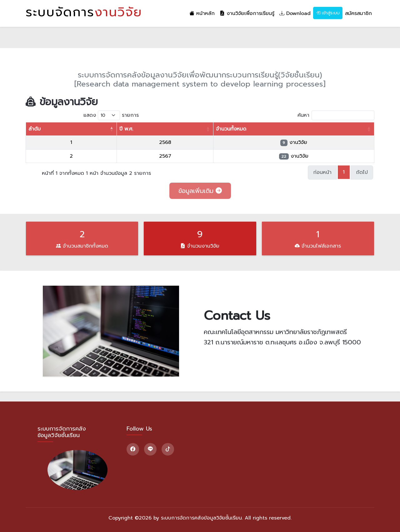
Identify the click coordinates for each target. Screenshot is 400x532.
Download (295, 13)
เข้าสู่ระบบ (328, 13)
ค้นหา (336, 115)
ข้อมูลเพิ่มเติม (200, 191)
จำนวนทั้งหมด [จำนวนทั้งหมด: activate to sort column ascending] (231, 129)
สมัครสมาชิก (358, 13)
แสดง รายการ (111, 115)
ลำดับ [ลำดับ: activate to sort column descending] (35, 129)
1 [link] (344, 172)
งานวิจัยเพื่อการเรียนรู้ (247, 13)
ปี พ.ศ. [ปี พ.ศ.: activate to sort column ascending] (126, 129)
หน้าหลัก (202, 13)
